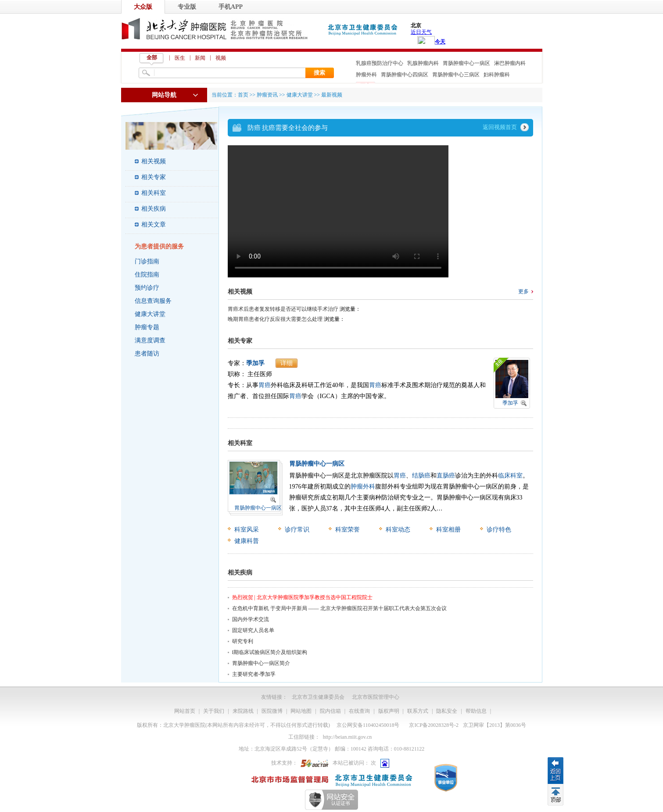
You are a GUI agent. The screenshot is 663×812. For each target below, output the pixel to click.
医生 (180, 58)
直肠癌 (446, 476)
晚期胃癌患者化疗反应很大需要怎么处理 (275, 319)
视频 (221, 58)
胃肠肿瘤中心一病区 (466, 63)
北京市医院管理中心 (376, 697)
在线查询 (359, 711)
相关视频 (154, 161)
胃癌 (265, 385)
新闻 (200, 58)
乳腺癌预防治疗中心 (380, 63)
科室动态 (398, 530)
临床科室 (510, 476)
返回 (555, 770)
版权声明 (389, 711)
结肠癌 (421, 476)
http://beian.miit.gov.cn (348, 737)
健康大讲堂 (150, 314)
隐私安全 (447, 711)
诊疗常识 (297, 530)
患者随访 (147, 354)
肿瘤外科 (366, 75)
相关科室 (154, 193)
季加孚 (255, 363)
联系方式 (418, 711)
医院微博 (272, 711)
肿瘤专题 (147, 327)
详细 (287, 363)
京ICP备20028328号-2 (434, 725)
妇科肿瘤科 (497, 75)
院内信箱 (330, 711)
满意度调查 (150, 340)
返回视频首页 (500, 127)
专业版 (187, 7)
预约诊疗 (147, 288)
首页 (243, 95)
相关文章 (154, 225)
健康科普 (247, 541)
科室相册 (448, 530)
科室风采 (247, 530)
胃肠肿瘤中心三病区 (456, 75)
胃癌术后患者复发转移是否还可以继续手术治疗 (283, 309)
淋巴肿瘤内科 (510, 63)
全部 (152, 57)
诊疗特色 (499, 530)
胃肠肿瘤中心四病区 (405, 75)
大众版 (143, 7)
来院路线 (243, 711)
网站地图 (301, 711)
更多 (523, 291)
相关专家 (154, 177)
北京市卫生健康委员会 (318, 697)
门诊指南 (147, 261)
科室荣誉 (348, 530)
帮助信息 (476, 711)
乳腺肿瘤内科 (423, 63)
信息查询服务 (153, 301)
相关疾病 (154, 209)
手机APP (231, 7)
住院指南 (147, 275)
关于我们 (214, 711)
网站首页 (185, 711)
